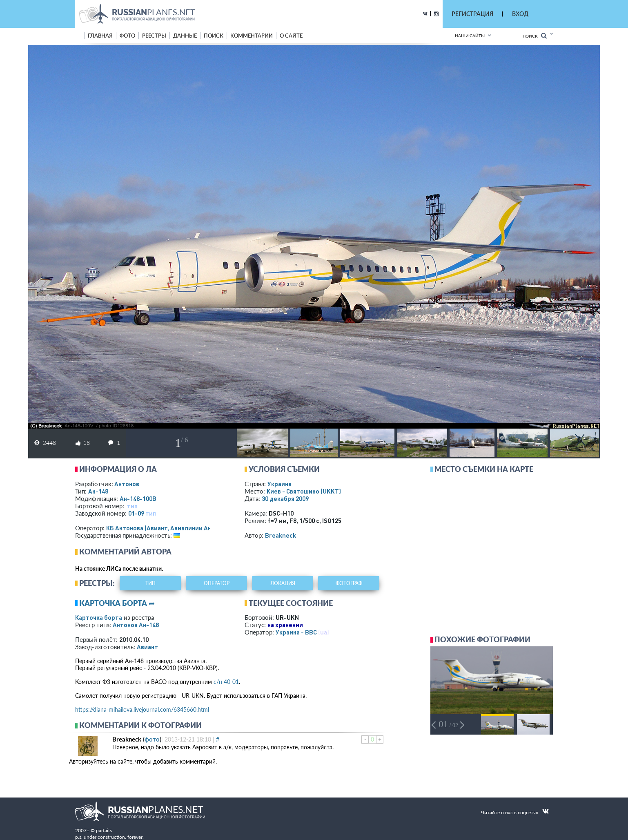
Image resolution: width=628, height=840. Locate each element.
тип (132, 506)
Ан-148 (98, 491)
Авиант (147, 647)
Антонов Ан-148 (136, 625)
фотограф (349, 583)
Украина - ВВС (296, 632)
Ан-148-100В (138, 498)
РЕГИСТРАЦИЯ (472, 14)
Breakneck (281, 535)
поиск (214, 36)
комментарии (252, 36)
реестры (154, 36)
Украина (279, 484)
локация (283, 583)
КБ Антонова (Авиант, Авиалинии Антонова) (170, 528)
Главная (100, 36)
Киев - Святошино (304, 491)
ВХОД (520, 14)
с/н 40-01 (226, 682)
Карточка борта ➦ (117, 603)
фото (127, 36)
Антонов (127, 484)
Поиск (535, 36)
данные (185, 36)
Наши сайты (470, 36)
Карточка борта (99, 617)
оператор (217, 583)
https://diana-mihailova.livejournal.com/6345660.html (142, 709)
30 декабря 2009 (285, 498)
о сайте (291, 36)
